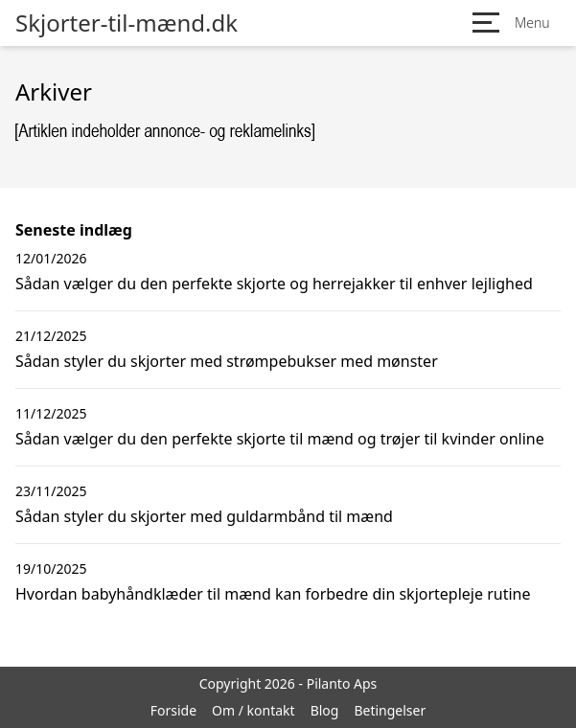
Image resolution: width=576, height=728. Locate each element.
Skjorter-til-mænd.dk (127, 23)
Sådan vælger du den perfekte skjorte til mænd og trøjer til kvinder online (280, 439)
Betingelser (390, 710)
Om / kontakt (253, 710)
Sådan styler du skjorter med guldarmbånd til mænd (204, 516)
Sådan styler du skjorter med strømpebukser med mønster (227, 361)
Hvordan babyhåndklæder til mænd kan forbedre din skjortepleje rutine (273, 594)
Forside (173, 710)
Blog (325, 710)
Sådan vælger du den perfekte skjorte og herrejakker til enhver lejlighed (274, 284)
